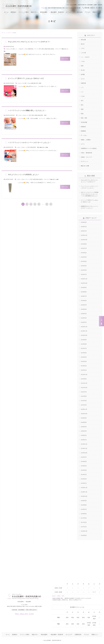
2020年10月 (84, 414)
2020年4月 (84, 427)
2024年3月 (84, 314)
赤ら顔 (83, 70)
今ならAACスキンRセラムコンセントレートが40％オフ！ (89, 181)
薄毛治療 (83, 40)
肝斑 (82, 66)
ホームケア (70, 13)
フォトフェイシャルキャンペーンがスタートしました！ (90, 187)
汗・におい (84, 135)
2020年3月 (84, 431)
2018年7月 (84, 509)
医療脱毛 (83, 127)
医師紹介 (14, 13)
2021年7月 (84, 392)
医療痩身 (83, 131)
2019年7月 (84, 457)
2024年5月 (84, 305)
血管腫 (83, 74)
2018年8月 (84, 505)
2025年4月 (84, 261)
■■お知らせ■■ (44, 147)
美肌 (46, 49)
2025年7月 (84, 248)
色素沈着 (30, 49)
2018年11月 (84, 492)
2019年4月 (84, 470)
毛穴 (40, 49)
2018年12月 (84, 488)
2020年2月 (84, 435)
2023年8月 (84, 344)
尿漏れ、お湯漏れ (86, 140)
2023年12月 (84, 327)
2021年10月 (84, 388)
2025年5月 (84, 257)
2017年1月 (84, 527)
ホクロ (83, 79)
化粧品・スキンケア (56, 49)
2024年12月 (84, 279)
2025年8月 (84, 244)
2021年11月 (84, 383)
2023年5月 (84, 357)
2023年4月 (84, 361)
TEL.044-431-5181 (24, 614)
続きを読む (65, 59)
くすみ (26, 49)
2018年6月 (84, 514)
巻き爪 (83, 44)
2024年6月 (84, 301)
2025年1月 (84, 274)
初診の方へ (34, 13)
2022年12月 (84, 375)
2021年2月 (84, 405)
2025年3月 (84, 266)
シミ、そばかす (19, 49)
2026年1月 (84, 231)
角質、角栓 (43, 115)
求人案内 (102, 321)
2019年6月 (84, 462)
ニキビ (7, 49)
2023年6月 (84, 353)
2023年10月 (84, 335)
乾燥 (49, 49)
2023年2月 (84, 366)
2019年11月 (84, 448)
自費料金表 (79, 13)
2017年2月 (84, 522)
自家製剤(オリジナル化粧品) (89, 148)
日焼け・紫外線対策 (86, 153)
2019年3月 (84, 475)
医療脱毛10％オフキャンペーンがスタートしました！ (90, 207)
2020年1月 (84, 440)
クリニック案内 (24, 13)
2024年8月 (84, 292)
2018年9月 (84, 501)
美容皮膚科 (44, 13)
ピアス (83, 144)
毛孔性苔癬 (84, 122)
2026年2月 (84, 227)
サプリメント (85, 161)
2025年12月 (84, 235)
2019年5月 (84, 466)
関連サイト (96, 13)
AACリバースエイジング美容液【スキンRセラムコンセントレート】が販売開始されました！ (90, 194)
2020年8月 (84, 422)
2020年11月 (84, 409)
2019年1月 (84, 483)
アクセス (88, 13)
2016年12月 (84, 531)
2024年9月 (84, 288)
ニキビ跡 (12, 49)
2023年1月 (84, 370)
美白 (43, 49)
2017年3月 (84, 518)
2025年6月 (84, 253)
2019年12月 (84, 444)
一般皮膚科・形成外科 (57, 13)
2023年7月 (84, 348)
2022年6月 (84, 379)
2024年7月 (84, 296)
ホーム (6, 13)
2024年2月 (84, 318)
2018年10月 (84, 496)
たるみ (83, 96)
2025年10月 (84, 240)
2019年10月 (84, 453)
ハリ (37, 49)
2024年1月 (84, 322)
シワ (34, 49)
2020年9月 (84, 418)
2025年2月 (84, 270)
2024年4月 (84, 309)
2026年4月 (84, 222)
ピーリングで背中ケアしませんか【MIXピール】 (90, 201)
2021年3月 (84, 401)
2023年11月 (84, 331)
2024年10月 (84, 283)
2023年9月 (84, 340)
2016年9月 (84, 535)
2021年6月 (84, 396)
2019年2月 (84, 479)
